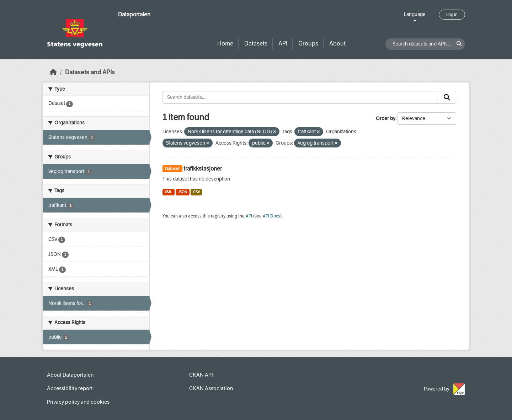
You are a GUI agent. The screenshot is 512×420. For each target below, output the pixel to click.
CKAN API (201, 375)
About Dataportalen (70, 375)
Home (225, 44)
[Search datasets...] (300, 97)
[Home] (53, 72)
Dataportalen (134, 14)
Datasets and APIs (90, 72)
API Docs (271, 216)
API (283, 44)
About (337, 44)
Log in (452, 15)
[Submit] (447, 97)
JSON (183, 192)
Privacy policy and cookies (78, 402)
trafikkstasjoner (203, 169)
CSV (196, 192)
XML (168, 192)
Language (415, 14)
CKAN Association (211, 388)
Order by (386, 119)
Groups (308, 44)
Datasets (256, 44)
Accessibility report (70, 388)
